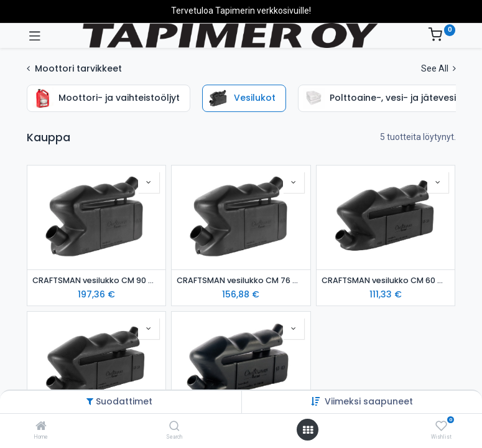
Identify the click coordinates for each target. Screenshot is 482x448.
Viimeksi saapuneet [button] (369, 401)
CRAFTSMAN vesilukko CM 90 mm (97, 280)
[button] (149, 182)
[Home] (41, 427)
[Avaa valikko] (308, 430)
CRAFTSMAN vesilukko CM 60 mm (386, 280)
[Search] (174, 427)
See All (438, 68)
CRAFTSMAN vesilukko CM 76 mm (241, 280)
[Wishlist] (441, 426)
